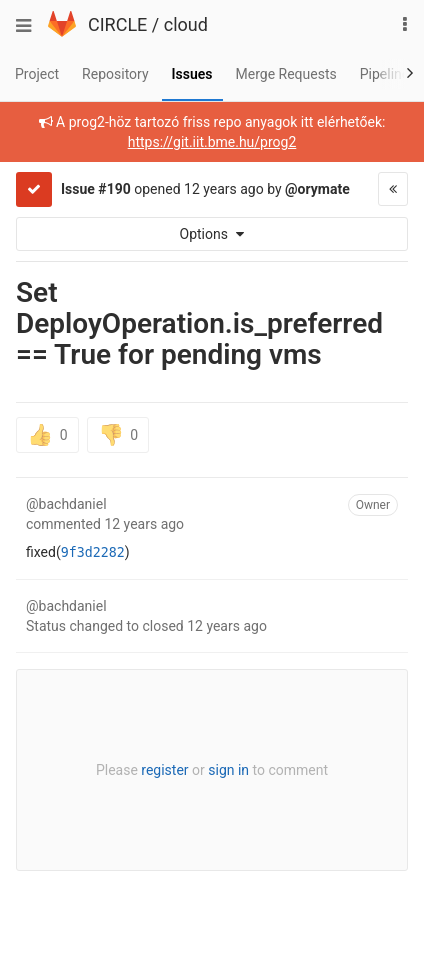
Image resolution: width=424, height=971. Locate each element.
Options (212, 234)
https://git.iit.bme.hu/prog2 (212, 142)
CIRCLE (117, 24)
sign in (228, 770)
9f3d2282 (93, 552)
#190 (114, 189)
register (164, 770)
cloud (186, 24)
